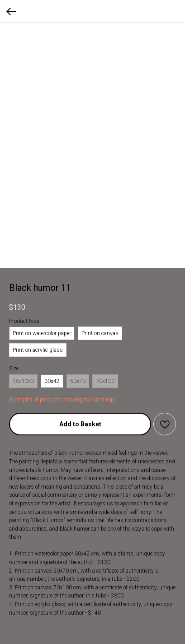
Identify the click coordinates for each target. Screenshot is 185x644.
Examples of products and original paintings (62, 400)
